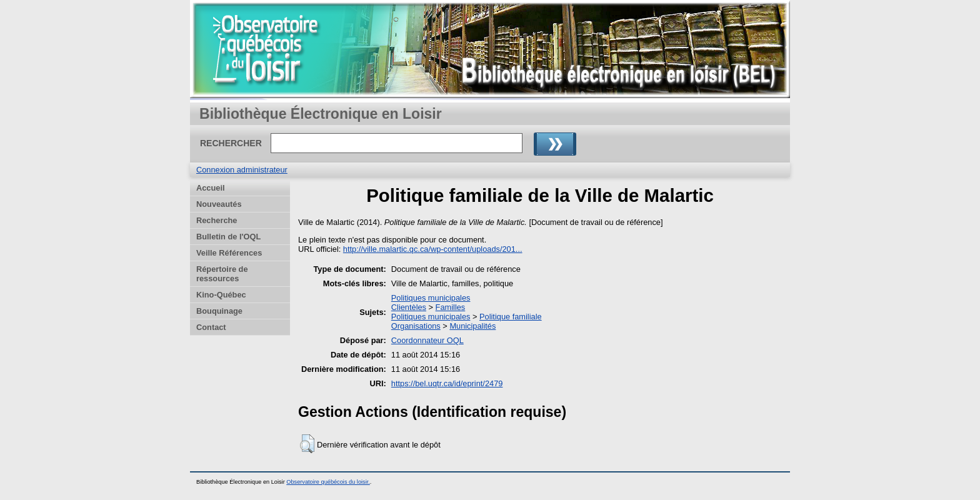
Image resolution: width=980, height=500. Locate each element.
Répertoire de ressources (222, 274)
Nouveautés (219, 204)
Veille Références (229, 253)
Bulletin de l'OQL (228, 237)
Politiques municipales (431, 298)
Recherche (217, 220)
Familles (451, 307)
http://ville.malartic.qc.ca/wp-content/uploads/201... (433, 249)
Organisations (416, 326)
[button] (307, 444)
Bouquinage (219, 311)
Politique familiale (511, 317)
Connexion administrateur (242, 170)
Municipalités (472, 326)
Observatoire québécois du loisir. (328, 482)
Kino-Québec (221, 295)
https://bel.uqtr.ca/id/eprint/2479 (447, 383)
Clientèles (409, 307)
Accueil (211, 188)
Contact (211, 327)
